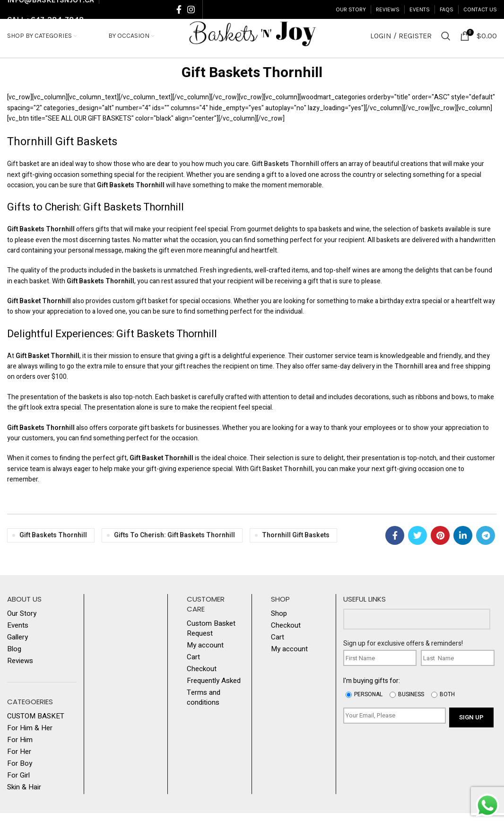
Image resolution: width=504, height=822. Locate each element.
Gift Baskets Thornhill (252, 82)
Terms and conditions (204, 707)
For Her (19, 761)
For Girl (18, 784)
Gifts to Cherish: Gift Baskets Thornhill (174, 544)
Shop (279, 623)
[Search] (446, 41)
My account (205, 654)
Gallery (17, 646)
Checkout (202, 678)
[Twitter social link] (417, 544)
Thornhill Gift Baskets (296, 544)
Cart (193, 666)
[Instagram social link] (191, 10)
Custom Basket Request (211, 638)
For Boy (20, 773)
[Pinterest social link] (440, 544)
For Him (20, 749)
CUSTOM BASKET (36, 725)
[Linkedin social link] (463, 544)
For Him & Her (30, 737)
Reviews (20, 670)
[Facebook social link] (179, 10)
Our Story (22, 623)
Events (18, 634)
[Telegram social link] (486, 544)
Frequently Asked (214, 690)
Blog (14, 658)
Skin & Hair (24, 796)
